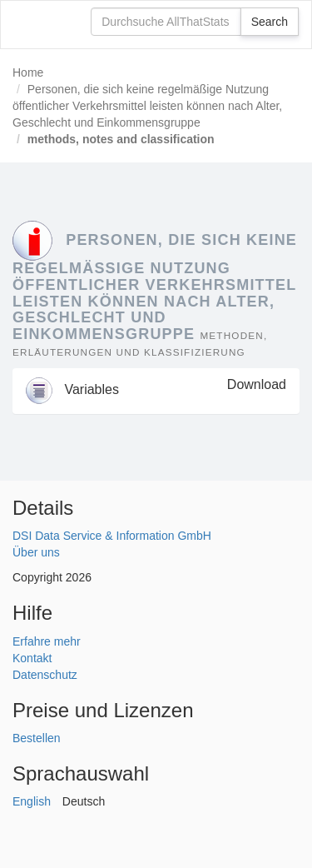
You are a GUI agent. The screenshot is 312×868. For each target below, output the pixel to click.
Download (257, 384)
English (32, 801)
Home (28, 72)
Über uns (36, 552)
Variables (72, 389)
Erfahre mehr (47, 641)
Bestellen (37, 738)
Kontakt (32, 658)
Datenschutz (45, 675)
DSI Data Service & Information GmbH (112, 536)
